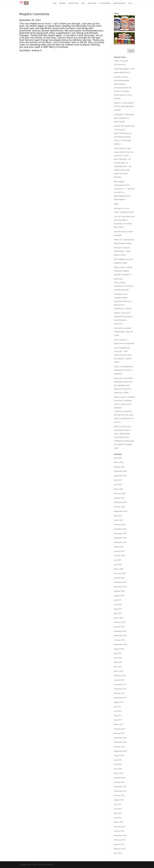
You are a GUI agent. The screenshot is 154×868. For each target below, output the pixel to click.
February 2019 (120, 622)
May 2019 (118, 609)
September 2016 (120, 751)
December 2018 (120, 631)
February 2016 (120, 778)
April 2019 (118, 613)
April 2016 (118, 769)
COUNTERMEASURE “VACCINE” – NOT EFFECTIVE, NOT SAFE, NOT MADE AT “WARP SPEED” (123, 355)
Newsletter (62, 3)
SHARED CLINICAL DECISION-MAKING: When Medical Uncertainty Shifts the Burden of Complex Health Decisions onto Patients (123, 88)
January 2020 (119, 578)
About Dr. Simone (73, 3)
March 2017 (119, 724)
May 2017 (118, 716)
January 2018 (119, 680)
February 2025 (120, 493)
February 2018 (120, 676)
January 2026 (119, 467)
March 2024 (119, 520)
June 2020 (118, 565)
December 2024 (120, 502)
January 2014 (119, 844)
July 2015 (117, 804)
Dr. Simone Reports (105, 3)
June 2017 (118, 711)
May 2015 (118, 813)
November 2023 (120, 533)
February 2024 (120, 524)
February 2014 (120, 840)
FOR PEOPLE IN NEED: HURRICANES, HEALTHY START (124, 332)
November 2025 (120, 471)
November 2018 (120, 636)
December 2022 (120, 538)
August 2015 (119, 800)
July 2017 (117, 707)
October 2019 (119, 591)
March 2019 (119, 618)
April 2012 (118, 853)
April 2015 (118, 818)
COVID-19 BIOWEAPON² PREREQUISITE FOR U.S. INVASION (124, 370)
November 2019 (120, 587)
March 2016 (119, 773)
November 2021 (120, 542)
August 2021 (119, 547)
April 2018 (118, 667)
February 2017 (120, 729)
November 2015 (120, 791)
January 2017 (119, 733)
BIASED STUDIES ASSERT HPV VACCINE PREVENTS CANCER (124, 107)
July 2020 (117, 560)
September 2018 (120, 644)
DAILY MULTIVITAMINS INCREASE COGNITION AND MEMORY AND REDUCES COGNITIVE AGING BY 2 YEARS (123, 385)
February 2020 (120, 573)
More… (131, 3)
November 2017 (120, 689)
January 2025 (119, 498)
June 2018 (118, 658)
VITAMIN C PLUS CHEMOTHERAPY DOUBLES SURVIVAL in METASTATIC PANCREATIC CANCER (123, 301)
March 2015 (119, 822)
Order (83, 3)
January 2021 (119, 551)
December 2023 (120, 529)
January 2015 (119, 831)
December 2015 (120, 787)
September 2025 (120, 476)
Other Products (92, 3)
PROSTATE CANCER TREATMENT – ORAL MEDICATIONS (122, 251)
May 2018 (118, 662)
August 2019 (119, 596)
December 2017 (120, 684)
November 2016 (120, 742)
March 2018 (119, 671)
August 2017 (119, 702)
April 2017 (118, 720)
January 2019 (119, 627)
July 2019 (117, 600)
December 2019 (120, 582)
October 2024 (119, 507)
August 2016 (119, 755)
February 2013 (120, 849)
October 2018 (119, 640)
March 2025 (119, 489)
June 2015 (118, 809)
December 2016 (120, 738)
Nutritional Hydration (119, 3)
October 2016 (119, 747)
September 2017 (120, 698)
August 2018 (119, 649)
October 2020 (119, 556)
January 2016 (119, 782)
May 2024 (118, 516)
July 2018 (117, 653)
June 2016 (118, 760)
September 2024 (120, 511)
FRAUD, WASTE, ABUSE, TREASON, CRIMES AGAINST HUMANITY (123, 271)
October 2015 (119, 795)
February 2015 (120, 827)
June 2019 (118, 604)
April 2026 (118, 458)
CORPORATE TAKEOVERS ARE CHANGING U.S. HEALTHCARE (124, 118)
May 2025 (118, 480)
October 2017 (119, 693)
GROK (116, 204)
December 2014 (120, 835)
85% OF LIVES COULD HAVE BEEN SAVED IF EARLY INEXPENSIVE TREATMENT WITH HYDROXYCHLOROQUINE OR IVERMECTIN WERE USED (124, 437)
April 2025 (118, 485)
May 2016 (118, 764)
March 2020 (119, 569)
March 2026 (119, 462)
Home (55, 3)
